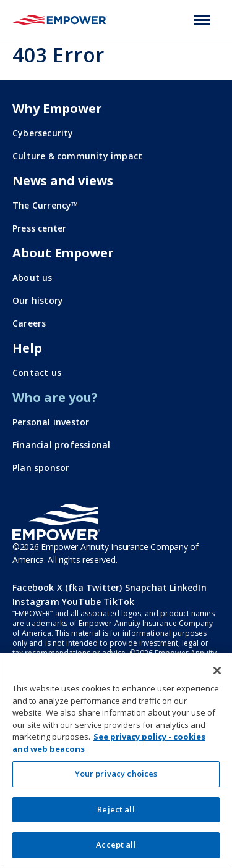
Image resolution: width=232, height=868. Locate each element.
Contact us (37, 373)
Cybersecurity (43, 133)
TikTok (119, 602)
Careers (29, 323)
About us (32, 278)
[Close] (217, 670)
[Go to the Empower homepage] (56, 522)
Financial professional (61, 445)
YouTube (81, 602)
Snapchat (146, 587)
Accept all (116, 845)
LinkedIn (188, 587)
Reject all (116, 809)
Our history (38, 300)
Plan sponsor (41, 468)
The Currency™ (45, 205)
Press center (39, 228)
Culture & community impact (77, 156)
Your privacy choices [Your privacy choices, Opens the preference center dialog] (116, 774)
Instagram (36, 602)
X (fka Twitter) (90, 587)
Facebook (33, 587)
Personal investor (51, 422)
